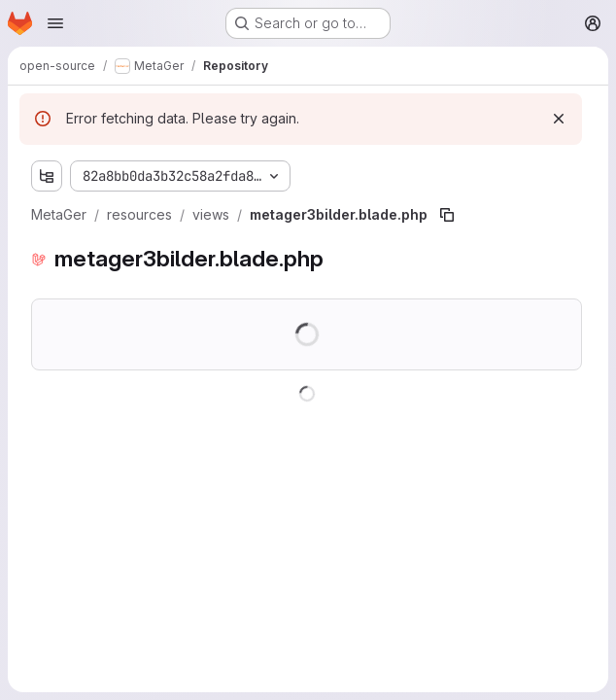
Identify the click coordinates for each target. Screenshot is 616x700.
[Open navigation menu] (55, 23)
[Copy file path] (447, 215)
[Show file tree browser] (47, 176)
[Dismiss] (559, 119)
